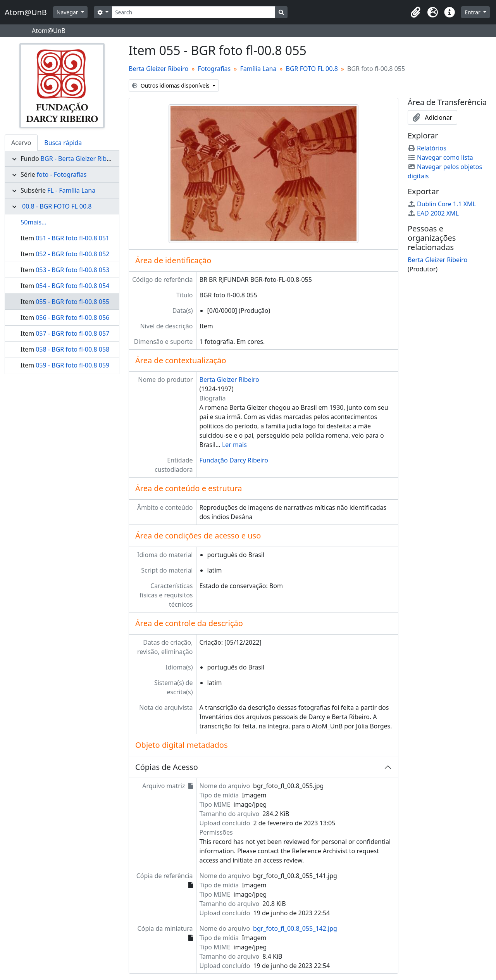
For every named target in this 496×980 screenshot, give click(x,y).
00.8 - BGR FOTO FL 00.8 (57, 206)
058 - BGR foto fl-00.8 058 (72, 349)
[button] (415, 12)
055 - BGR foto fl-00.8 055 (72, 302)
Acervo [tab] (21, 143)
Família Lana (258, 69)
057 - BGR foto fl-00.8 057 (72, 333)
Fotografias (214, 69)
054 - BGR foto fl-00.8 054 (72, 286)
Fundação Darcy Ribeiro (234, 460)
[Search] (194, 12)
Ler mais (234, 445)
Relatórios (427, 148)
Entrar (473, 12)
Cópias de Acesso (167, 767)
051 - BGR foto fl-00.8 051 (72, 238)
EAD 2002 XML (433, 213)
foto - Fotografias (62, 174)
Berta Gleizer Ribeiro (158, 69)
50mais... (34, 222)
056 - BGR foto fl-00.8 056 (72, 317)
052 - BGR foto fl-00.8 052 (72, 254)
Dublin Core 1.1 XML (442, 204)
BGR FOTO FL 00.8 (312, 69)
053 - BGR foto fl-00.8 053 (72, 270)
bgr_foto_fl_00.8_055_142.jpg (295, 928)
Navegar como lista (440, 157)
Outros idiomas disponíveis (171, 85)
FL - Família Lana (71, 190)
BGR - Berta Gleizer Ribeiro (79, 159)
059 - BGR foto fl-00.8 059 (72, 365)
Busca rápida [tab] (63, 143)
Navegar (68, 12)
